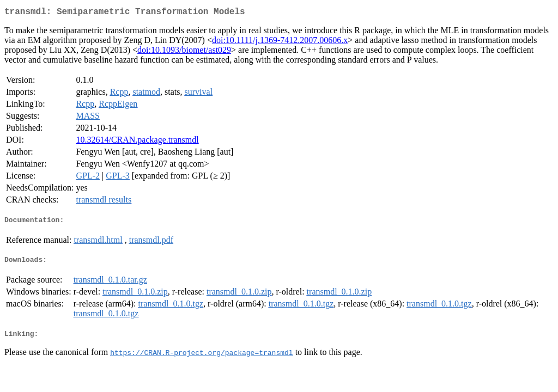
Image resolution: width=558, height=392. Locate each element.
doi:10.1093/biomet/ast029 (184, 52)
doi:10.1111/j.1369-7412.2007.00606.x (280, 42)
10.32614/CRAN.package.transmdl (137, 142)
